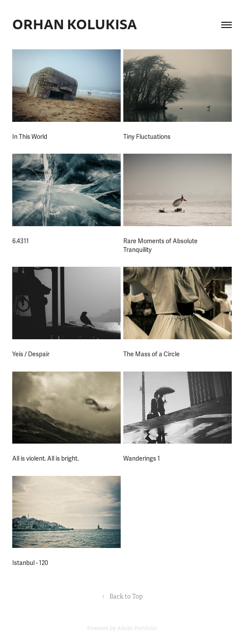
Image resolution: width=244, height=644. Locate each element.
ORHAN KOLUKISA (75, 24)
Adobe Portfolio (137, 628)
